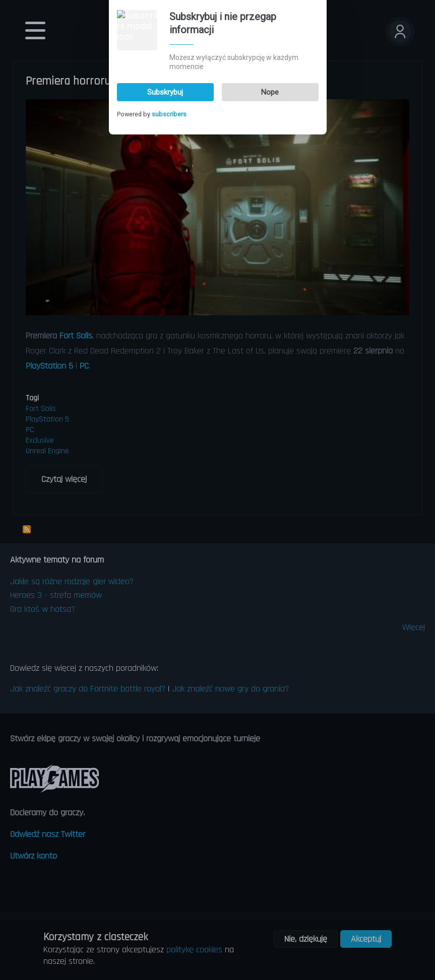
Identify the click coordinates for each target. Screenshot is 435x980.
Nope (270, 24)
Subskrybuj (165, 24)
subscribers (169, 47)
